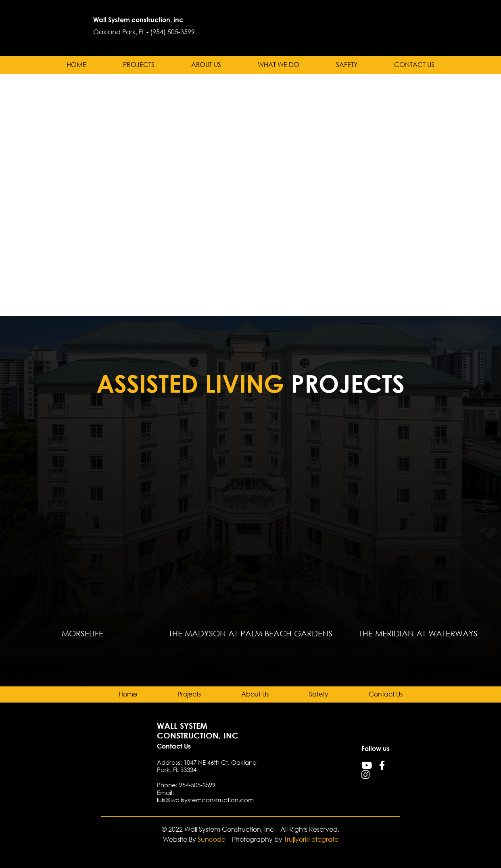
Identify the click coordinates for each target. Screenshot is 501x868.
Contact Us (414, 65)
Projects (139, 65)
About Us (206, 65)
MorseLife (82, 633)
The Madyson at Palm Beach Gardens (250, 633)
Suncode (212, 839)
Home (76, 65)
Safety (347, 65)
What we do (279, 65)
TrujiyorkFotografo (311, 839)
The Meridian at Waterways (418, 633)
